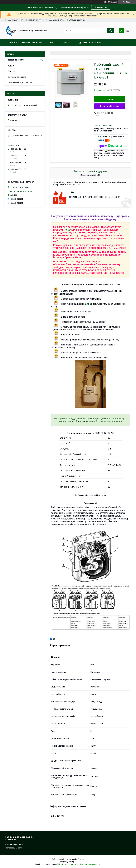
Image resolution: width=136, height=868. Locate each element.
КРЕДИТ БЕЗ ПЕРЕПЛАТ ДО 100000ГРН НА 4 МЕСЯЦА (95, 197)
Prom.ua (81, 859)
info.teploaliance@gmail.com (22, 191)
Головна (12, 43)
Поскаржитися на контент (69, 864)
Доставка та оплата (90, 43)
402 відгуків (112, 2)
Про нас (55, 43)
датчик (89, 304)
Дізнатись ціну (101, 7)
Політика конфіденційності (20, 83)
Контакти (69, 43)
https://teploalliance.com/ (20, 187)
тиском (68, 230)
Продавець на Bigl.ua (68, 862)
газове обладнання (77, 421)
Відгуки (11, 66)
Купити (110, 99)
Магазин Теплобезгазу (15, 844)
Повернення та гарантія (21, 50)
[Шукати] (111, 31)
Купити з (110, 106)
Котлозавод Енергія (14, 848)
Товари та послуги (32, 43)
